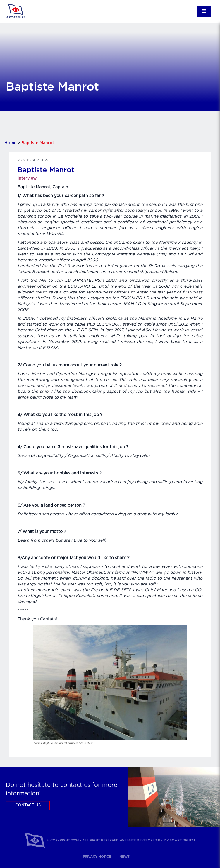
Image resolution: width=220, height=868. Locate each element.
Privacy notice (97, 857)
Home (10, 143)
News (124, 857)
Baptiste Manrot (46, 170)
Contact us (28, 805)
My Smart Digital (180, 840)
